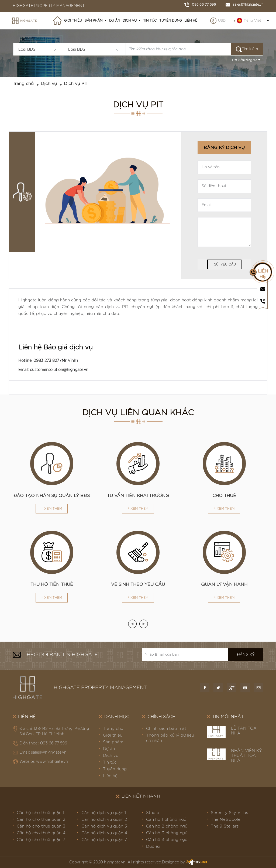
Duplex (153, 847)
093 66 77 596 (200, 5)
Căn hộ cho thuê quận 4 (41, 833)
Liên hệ (191, 21)
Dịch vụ (130, 21)
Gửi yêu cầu (225, 264)
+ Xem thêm (52, 509)
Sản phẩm (94, 21)
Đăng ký (246, 655)
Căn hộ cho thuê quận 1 (40, 813)
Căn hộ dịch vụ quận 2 (104, 820)
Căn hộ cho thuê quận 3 (41, 826)
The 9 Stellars (225, 826)
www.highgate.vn (52, 762)
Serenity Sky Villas (229, 813)
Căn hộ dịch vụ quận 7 (104, 840)
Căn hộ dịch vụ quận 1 (104, 813)
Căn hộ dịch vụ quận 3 (104, 826)
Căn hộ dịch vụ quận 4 (104, 833)
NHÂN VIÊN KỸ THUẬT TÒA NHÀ (246, 756)
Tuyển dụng (170, 21)
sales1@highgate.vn (244, 5)
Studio (153, 813)
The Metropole (226, 820)
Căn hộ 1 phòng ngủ (166, 820)
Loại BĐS (27, 50)
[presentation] (132, 624)
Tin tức (150, 21)
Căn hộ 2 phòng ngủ (167, 826)
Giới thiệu (73, 21)
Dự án (115, 21)
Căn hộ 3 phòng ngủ (167, 833)
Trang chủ (23, 84)
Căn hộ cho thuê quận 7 (41, 840)
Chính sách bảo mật (166, 729)
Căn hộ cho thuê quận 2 (41, 820)
